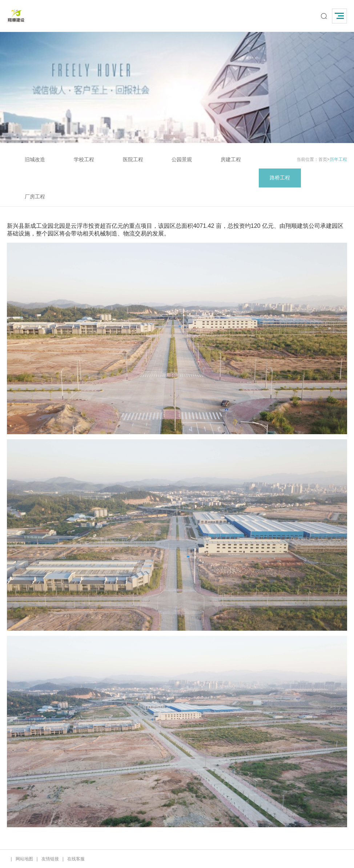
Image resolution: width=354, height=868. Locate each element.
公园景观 (182, 159)
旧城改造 (35, 159)
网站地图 (24, 859)
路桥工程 (280, 178)
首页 (323, 159)
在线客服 (76, 859)
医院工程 (133, 159)
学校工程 (84, 159)
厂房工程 (35, 197)
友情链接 (50, 859)
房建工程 (231, 159)
